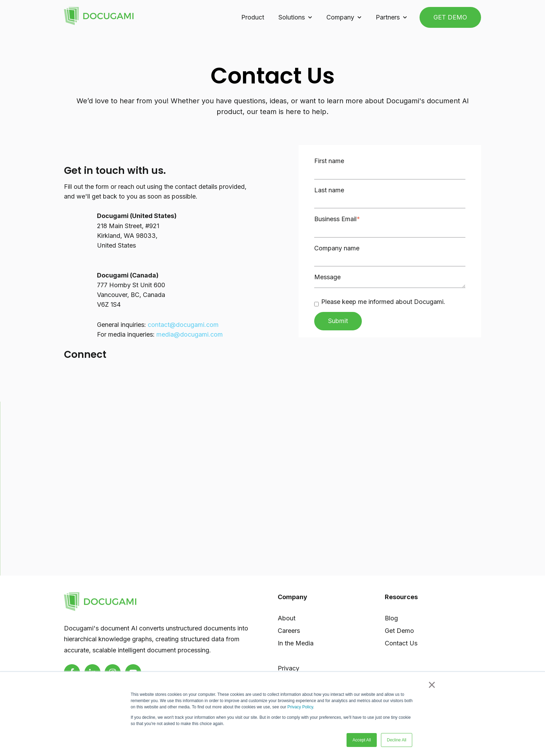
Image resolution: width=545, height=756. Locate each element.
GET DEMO (450, 17)
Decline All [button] (397, 740)
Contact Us (401, 643)
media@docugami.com (190, 334)
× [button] (432, 685)
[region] (273, 489)
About (287, 618)
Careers (289, 631)
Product (253, 17)
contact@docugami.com (183, 325)
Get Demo (399, 631)
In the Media (296, 643)
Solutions (292, 17)
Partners (388, 17)
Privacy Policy (300, 707)
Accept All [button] (362, 740)
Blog (391, 618)
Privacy (288, 668)
